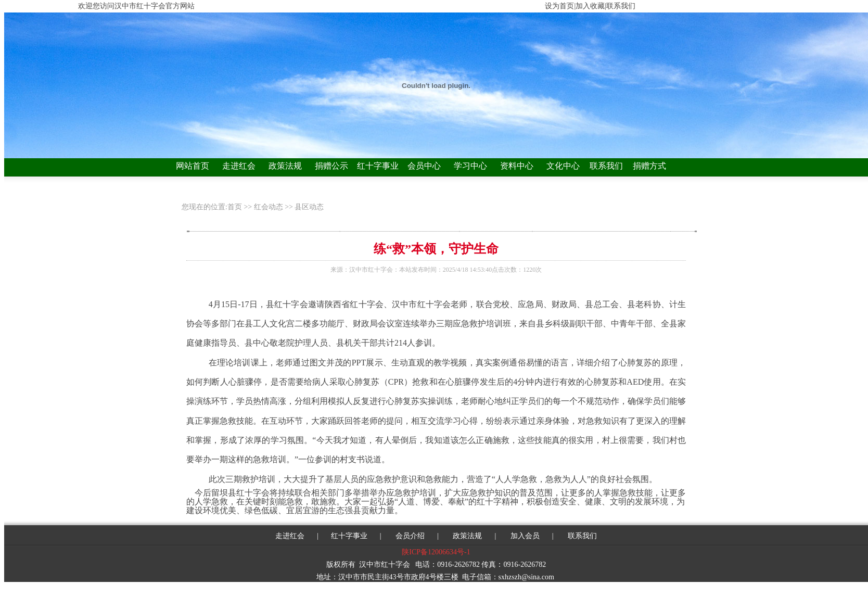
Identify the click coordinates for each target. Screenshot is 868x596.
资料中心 (517, 166)
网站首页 (193, 166)
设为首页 (559, 6)
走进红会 (239, 166)
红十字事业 (378, 166)
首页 (236, 207)
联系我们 (606, 166)
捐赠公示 (331, 166)
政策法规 (285, 166)
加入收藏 (590, 6)
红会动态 (269, 207)
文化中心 (563, 166)
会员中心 (424, 166)
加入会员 (525, 536)
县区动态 (309, 207)
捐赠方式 (649, 166)
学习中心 (470, 166)
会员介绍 (410, 536)
